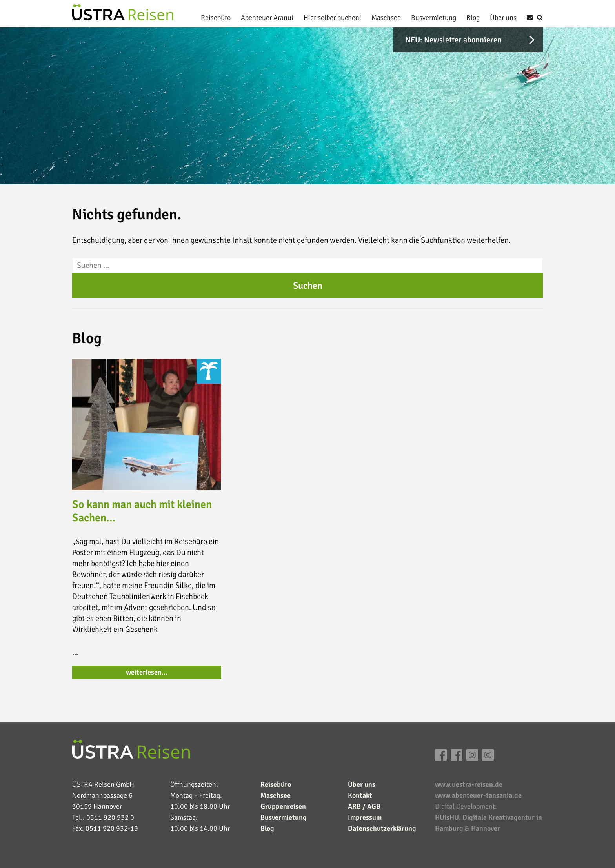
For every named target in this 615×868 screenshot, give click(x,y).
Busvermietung (434, 18)
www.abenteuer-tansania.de (478, 795)
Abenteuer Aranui (267, 18)
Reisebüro (216, 18)
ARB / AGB (364, 806)
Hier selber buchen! (332, 18)
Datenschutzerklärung (382, 828)
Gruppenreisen (283, 806)
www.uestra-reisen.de (469, 784)
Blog (473, 18)
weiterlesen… (147, 672)
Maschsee (386, 18)
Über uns (503, 18)
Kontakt (360, 795)
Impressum (365, 817)
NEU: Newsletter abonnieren (453, 40)
